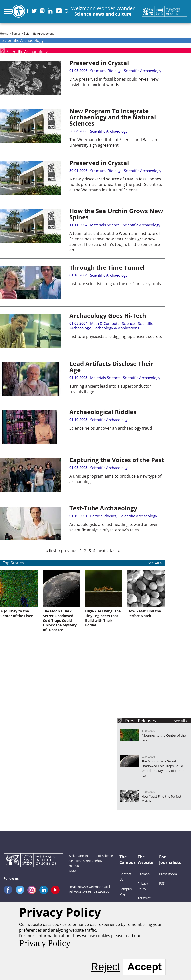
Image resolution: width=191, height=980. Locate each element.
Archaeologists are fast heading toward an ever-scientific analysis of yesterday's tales (114, 527)
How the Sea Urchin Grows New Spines (116, 214)
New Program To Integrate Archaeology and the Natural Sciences (113, 117)
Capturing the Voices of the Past (117, 460)
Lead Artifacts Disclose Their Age (111, 367)
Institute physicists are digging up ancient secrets (116, 336)
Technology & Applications (117, 328)
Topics (16, 34)
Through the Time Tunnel (107, 267)
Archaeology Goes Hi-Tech (108, 315)
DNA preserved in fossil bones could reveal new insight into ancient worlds (114, 82)
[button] (67, 11)
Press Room (168, 874)
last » (115, 551)
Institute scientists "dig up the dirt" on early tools (115, 284)
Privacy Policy (45, 943)
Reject (106, 967)
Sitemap (144, 874)
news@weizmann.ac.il (94, 887)
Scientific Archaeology (27, 51)
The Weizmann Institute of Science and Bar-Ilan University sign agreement (113, 142)
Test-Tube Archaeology (103, 508)
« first (51, 551)
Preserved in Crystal (99, 63)
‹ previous (68, 551)
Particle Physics (103, 516)
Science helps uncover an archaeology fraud (111, 428)
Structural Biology (105, 71)
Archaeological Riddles (103, 412)
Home (4, 34)
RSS (162, 883)
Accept (144, 967)
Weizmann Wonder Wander (103, 11)
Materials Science (105, 225)
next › (103, 551)
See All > (181, 721)
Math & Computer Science (112, 323)
